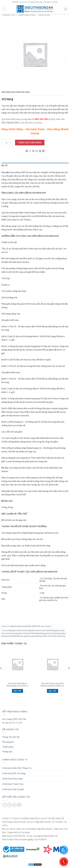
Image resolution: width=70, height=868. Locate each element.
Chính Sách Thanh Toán (13, 784)
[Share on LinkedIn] (43, 151)
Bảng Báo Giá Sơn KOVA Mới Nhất (28, 633)
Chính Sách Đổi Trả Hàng (14, 773)
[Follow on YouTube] (19, 805)
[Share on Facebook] (30, 151)
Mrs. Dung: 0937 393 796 (14, 719)
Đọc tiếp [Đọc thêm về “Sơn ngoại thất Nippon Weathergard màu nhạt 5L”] (17, 691)
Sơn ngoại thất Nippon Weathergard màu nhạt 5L (17, 685)
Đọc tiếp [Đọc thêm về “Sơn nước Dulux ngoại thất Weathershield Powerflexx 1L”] (52, 691)
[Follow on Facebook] (5, 805)
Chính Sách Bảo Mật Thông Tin (17, 768)
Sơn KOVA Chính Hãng (57, 636)
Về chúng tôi (8, 742)
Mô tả (4, 166)
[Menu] (5, 9)
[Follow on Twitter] (14, 805)
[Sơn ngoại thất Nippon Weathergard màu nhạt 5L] (18, 664)
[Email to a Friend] (37, 151)
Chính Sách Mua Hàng (12, 778)
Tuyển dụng (8, 747)
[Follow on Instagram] (10, 805)
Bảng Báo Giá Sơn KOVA (18, 630)
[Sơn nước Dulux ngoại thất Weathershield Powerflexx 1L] (53, 664)
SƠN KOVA (44, 15)
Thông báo (7, 751)
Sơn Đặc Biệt (26, 626)
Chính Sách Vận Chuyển (13, 789)
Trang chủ (9, 15)
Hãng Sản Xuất (27, 15)
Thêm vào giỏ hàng (30, 142)
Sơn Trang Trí (46, 626)
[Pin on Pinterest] (40, 151)
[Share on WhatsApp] (27, 151)
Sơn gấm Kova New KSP (30, 636)
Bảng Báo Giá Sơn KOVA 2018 (39, 630)
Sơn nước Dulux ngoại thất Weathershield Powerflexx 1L (53, 685)
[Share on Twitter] (33, 151)
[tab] (35, 166)
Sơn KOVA (43, 636)
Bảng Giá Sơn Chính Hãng (51, 633)
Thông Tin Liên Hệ (11, 737)
